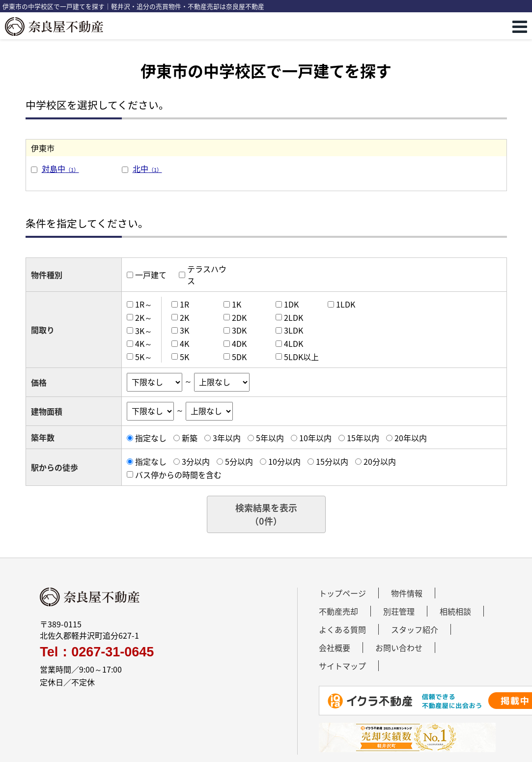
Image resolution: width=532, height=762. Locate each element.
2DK (239, 317)
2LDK (294, 317)
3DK (239, 330)
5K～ (144, 357)
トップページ (342, 593)
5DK (239, 357)
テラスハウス (207, 275)
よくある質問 (342, 629)
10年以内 (315, 438)
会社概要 (335, 648)
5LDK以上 (301, 357)
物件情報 (407, 593)
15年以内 (363, 438)
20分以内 (380, 461)
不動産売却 (338, 611)
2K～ (144, 317)
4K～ (144, 343)
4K (184, 343)
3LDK (294, 330)
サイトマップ (342, 666)
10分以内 (284, 461)
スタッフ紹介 (415, 629)
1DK (291, 304)
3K (184, 330)
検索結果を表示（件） (266, 514)
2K (184, 317)
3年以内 (227, 438)
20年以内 (411, 438)
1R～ (144, 304)
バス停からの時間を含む (178, 475)
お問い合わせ (399, 648)
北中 (147, 169)
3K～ (144, 330)
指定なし (151, 438)
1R (184, 304)
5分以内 (239, 461)
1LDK (346, 304)
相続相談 (455, 611)
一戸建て (151, 275)
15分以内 (332, 461)
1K (237, 304)
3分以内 (196, 461)
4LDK (294, 343)
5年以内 (270, 438)
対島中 (60, 169)
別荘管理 (399, 611)
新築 (190, 438)
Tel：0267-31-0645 (97, 652)
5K (184, 357)
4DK (239, 343)
